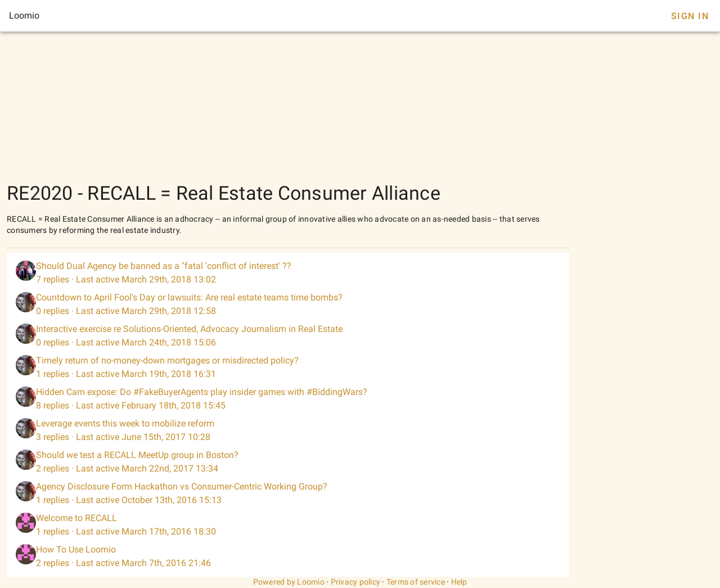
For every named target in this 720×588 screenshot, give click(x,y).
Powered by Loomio (289, 582)
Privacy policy (356, 582)
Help (459, 582)
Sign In (690, 16)
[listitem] (288, 273)
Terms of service (416, 582)
